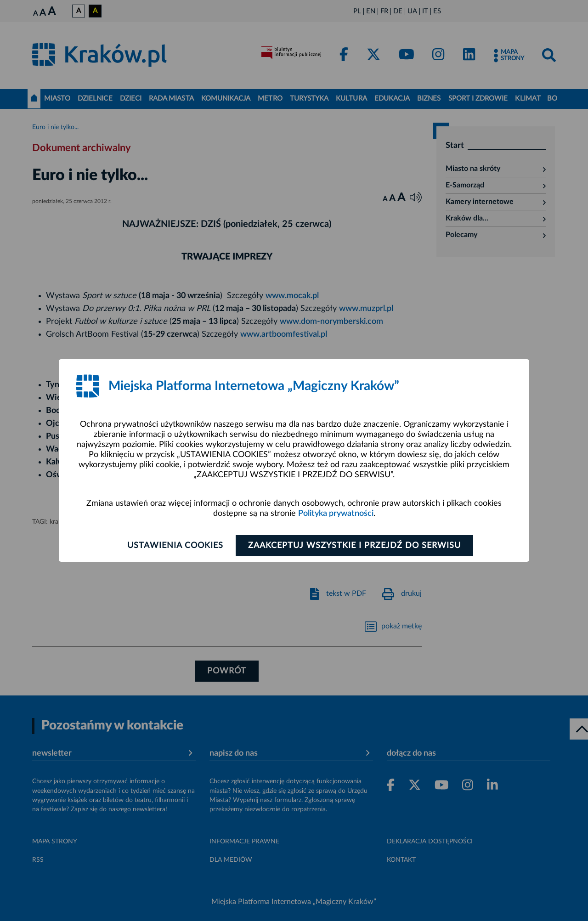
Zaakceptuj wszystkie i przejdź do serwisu (354, 546)
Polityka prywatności (336, 514)
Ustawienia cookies (175, 546)
